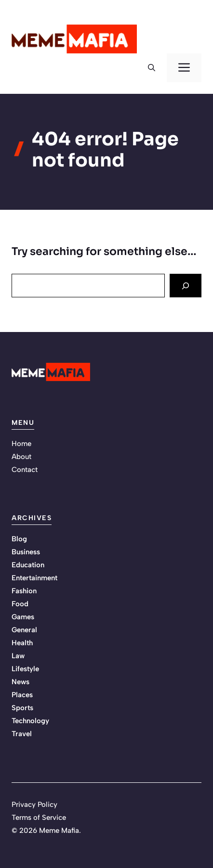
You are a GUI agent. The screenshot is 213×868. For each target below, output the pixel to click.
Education (28, 565)
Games (23, 617)
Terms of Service (39, 817)
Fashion (24, 591)
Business (26, 552)
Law (18, 656)
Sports (22, 708)
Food (20, 604)
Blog (19, 539)
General (24, 630)
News (20, 682)
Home (21, 444)
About (21, 457)
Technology (30, 721)
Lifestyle (25, 669)
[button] (152, 68)
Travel (22, 734)
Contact (25, 470)
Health (22, 643)
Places (22, 695)
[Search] (186, 286)
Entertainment (34, 578)
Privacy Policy (34, 804)
